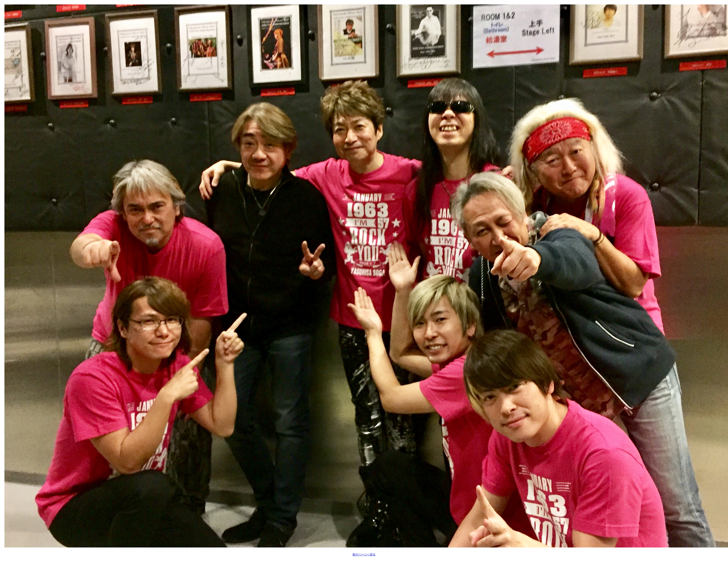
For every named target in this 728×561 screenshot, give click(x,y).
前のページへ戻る (364, 554)
